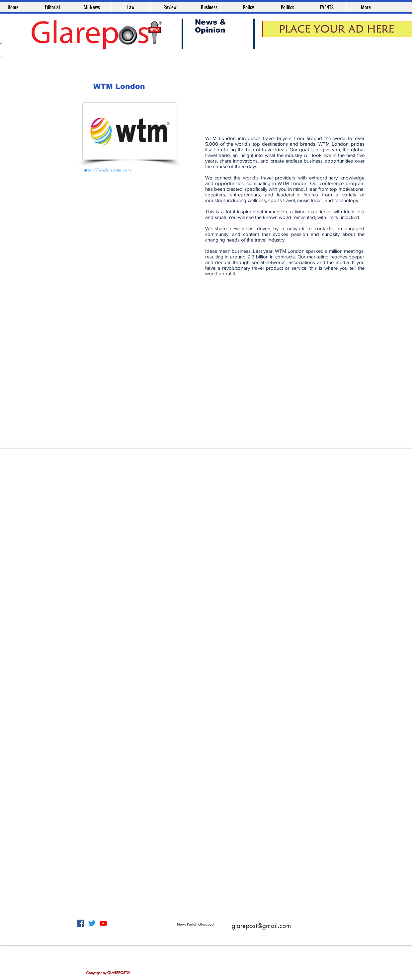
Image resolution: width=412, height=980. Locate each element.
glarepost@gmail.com (261, 926)
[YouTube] (103, 923)
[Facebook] (81, 923)
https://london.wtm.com (107, 170)
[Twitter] (92, 923)
